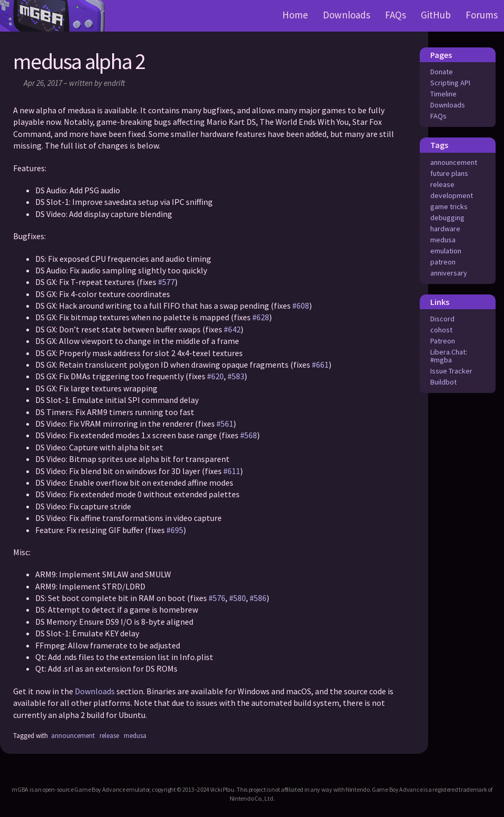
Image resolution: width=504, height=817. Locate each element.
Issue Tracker (451, 371)
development (452, 195)
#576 (217, 598)
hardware (445, 229)
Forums (482, 15)
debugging (447, 218)
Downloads (347, 15)
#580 (238, 598)
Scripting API (450, 83)
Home (295, 15)
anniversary (449, 273)
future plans (449, 173)
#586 (258, 598)
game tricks (449, 206)
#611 (232, 471)
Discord (442, 319)
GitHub (436, 15)
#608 (301, 306)
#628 (261, 317)
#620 (215, 376)
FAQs (396, 15)
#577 (166, 282)
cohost (441, 330)
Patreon (443, 341)
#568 (249, 435)
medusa (443, 240)
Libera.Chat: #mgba (449, 356)
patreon (443, 262)
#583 (236, 376)
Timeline (443, 94)
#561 (225, 424)
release (442, 184)
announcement (454, 162)
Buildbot (443, 382)
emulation (446, 251)
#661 (320, 365)
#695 (175, 530)
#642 (232, 329)
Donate (442, 72)
